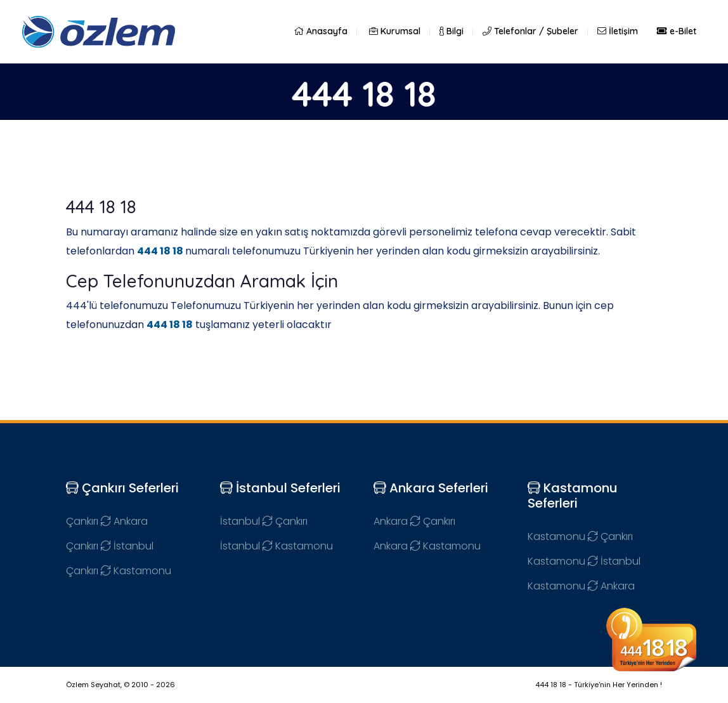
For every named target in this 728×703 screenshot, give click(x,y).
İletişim (618, 31)
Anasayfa (321, 31)
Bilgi (452, 31)
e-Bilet (677, 31)
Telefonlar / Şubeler (530, 31)
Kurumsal (395, 31)
